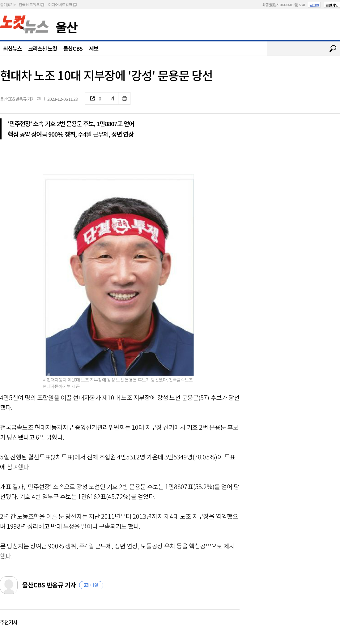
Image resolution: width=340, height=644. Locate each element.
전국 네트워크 (29, 5)
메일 (94, 585)
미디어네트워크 (60, 5)
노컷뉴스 (24, 24)
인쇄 (124, 98)
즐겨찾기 (7, 5)
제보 (94, 48)
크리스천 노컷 (42, 48)
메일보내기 (39, 98)
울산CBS (73, 48)
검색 (333, 49)
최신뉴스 (12, 48)
